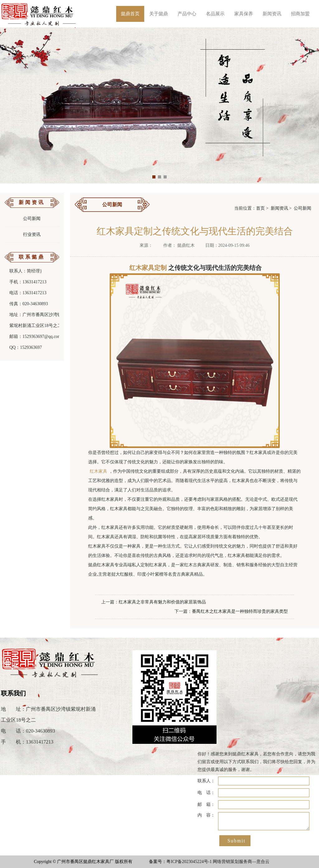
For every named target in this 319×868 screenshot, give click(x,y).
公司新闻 (32, 219)
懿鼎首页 (130, 14)
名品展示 (215, 14)
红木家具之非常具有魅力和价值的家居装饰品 (162, 602)
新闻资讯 (272, 14)
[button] (154, 177)
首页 (260, 208)
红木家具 (98, 471)
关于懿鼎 (159, 14)
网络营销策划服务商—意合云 (241, 862)
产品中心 (187, 14)
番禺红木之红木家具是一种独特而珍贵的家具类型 (240, 611)
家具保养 (244, 14)
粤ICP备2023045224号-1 (189, 862)
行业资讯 (32, 234)
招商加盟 (300, 14)
